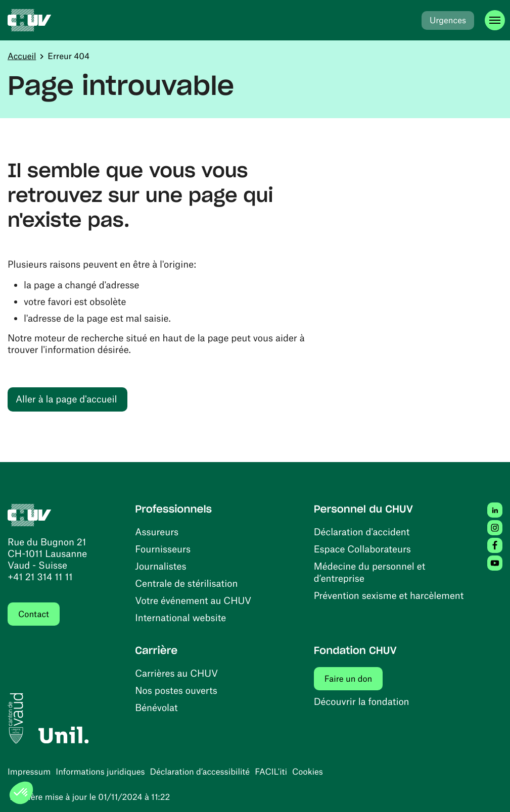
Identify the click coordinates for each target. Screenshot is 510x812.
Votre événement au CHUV (193, 600)
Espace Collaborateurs (362, 549)
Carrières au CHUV (176, 673)
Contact (34, 614)
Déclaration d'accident (362, 531)
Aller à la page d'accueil (66, 399)
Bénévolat (156, 707)
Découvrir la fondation (362, 701)
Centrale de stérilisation (186, 583)
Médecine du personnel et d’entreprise (370, 572)
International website (180, 617)
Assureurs (157, 531)
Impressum (29, 772)
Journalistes (160, 566)
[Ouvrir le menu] (495, 20)
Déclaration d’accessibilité (200, 772)
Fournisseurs (163, 549)
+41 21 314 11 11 (40, 576)
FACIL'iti (271, 772)
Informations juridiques (100, 772)
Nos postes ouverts (176, 690)
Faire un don (354, 678)
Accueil (22, 56)
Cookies (308, 772)
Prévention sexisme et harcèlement (389, 595)
